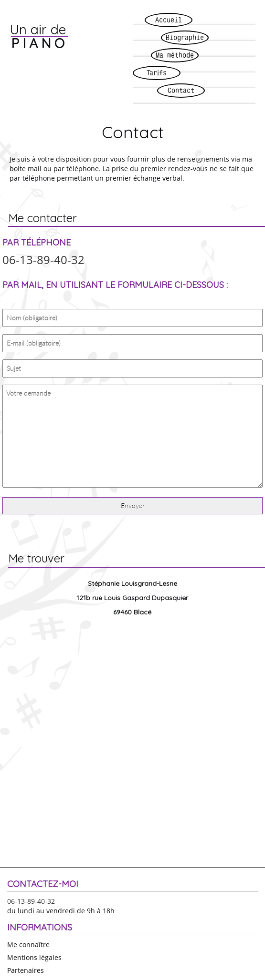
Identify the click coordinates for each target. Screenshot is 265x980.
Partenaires (26, 970)
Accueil (169, 20)
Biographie (185, 37)
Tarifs (157, 73)
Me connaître (28, 944)
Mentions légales (34, 957)
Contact (181, 90)
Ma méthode (175, 55)
